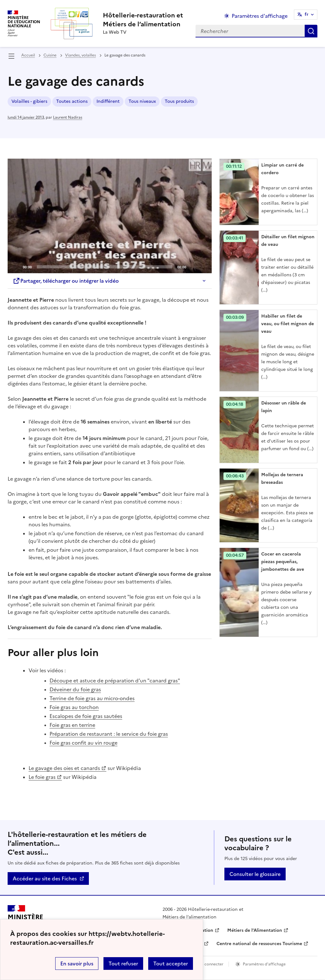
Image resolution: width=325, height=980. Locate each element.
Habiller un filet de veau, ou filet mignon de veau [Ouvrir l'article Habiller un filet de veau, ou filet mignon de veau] (288, 324)
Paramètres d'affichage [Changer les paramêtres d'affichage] (260, 16)
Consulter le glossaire (255, 874)
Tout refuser (123, 964)
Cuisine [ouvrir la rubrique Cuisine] (50, 55)
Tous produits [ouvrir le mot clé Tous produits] (179, 101)
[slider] (104, 267)
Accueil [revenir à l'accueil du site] (28, 55)
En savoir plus (77, 964)
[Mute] (193, 266)
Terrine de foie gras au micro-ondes (92, 698)
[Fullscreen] (203, 266)
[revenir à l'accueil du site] (143, 20)
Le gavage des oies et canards (64, 768)
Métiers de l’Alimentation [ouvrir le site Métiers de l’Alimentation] (255, 930)
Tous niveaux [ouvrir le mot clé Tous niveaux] (142, 101)
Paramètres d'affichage (264, 964)
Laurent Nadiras (68, 117)
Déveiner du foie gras (75, 689)
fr (307, 14)
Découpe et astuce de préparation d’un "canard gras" (115, 681)
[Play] (109, 216)
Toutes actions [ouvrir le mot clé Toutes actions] (72, 101)
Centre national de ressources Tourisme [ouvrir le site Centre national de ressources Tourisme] (259, 944)
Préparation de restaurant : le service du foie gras (109, 734)
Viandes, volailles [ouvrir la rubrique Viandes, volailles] (80, 55)
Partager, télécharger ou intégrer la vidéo (66, 281)
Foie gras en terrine (72, 725)
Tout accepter (171, 964)
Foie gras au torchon (74, 707)
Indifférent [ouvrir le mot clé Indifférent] (108, 101)
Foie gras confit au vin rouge (83, 743)
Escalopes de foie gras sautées (86, 716)
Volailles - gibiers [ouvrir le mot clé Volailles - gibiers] (29, 101)
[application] (110, 216)
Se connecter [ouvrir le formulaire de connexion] (211, 964)
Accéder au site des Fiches (45, 878)
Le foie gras (42, 777)
